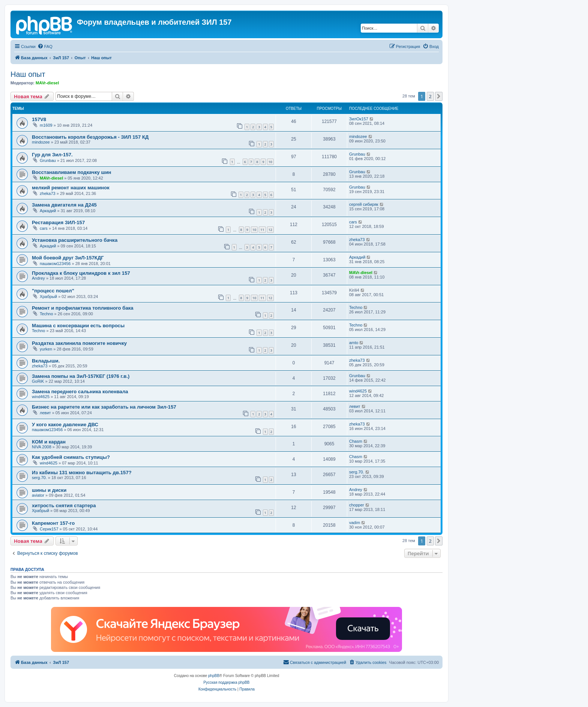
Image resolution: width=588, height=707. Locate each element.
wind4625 (41, 397)
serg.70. (39, 478)
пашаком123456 (55, 264)
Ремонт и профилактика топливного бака (83, 308)
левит (45, 413)
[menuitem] (45, 46)
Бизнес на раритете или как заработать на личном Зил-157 (104, 407)
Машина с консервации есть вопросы (78, 326)
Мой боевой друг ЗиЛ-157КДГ (68, 258)
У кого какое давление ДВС (65, 425)
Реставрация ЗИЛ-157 (58, 222)
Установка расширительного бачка (75, 240)
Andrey (38, 278)
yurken (46, 349)
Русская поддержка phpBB (226, 682)
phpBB (214, 676)
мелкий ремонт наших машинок (71, 188)
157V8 (39, 119)
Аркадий (48, 211)
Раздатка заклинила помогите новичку (79, 343)
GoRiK (38, 381)
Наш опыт (28, 74)
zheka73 (48, 193)
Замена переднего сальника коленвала (80, 392)
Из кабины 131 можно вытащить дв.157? (82, 473)
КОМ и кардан (49, 442)
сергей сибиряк (364, 204)
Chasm (356, 441)
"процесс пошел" (53, 291)
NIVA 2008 (42, 447)
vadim (355, 523)
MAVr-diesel (47, 83)
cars (44, 228)
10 (270, 162)
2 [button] (430, 96)
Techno (46, 314)
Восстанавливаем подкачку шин (72, 172)
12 (270, 230)
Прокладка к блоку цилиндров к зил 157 (81, 273)
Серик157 (49, 529)
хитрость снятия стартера (64, 506)
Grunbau (48, 160)
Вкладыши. (46, 361)
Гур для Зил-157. (52, 155)
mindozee (41, 142)
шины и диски (49, 490)
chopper (357, 505)
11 (262, 230)
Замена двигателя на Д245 (64, 205)
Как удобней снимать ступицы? (71, 457)
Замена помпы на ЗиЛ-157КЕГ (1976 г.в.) (81, 376)
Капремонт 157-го (53, 523)
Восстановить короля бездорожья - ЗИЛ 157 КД (90, 137)
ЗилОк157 (359, 119)
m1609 (46, 125)
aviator (38, 495)
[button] (439, 96)
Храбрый (48, 297)
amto (354, 343)
